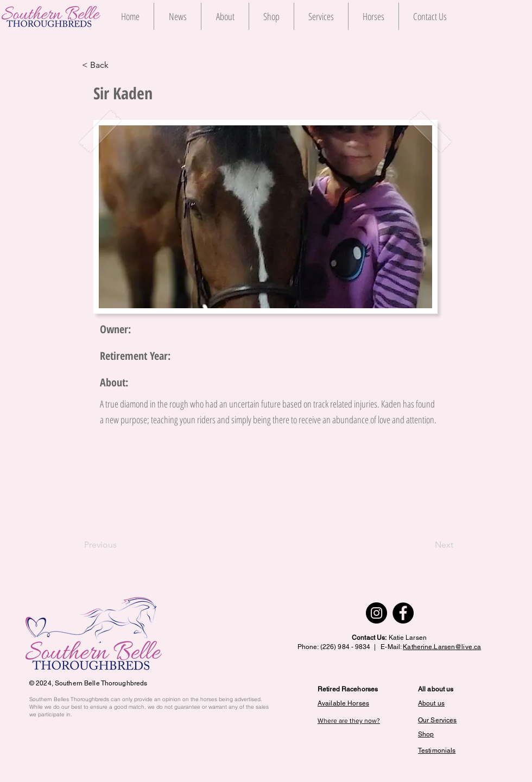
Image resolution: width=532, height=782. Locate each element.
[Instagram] (376, 613)
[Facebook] (403, 613)
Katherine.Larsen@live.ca (442, 647)
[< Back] (118, 65)
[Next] (426, 545)
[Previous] (120, 545)
